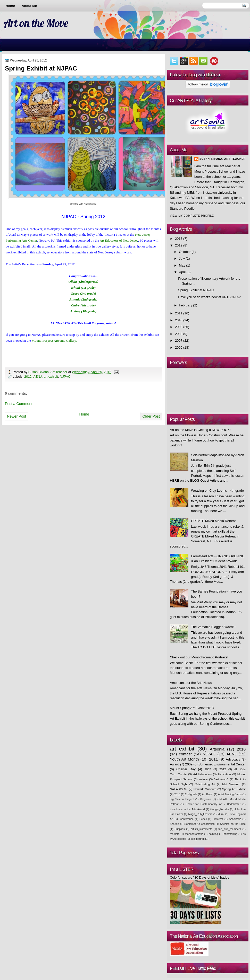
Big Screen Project (182, 799)
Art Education (202, 774)
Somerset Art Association (200, 824)
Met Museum (231, 784)
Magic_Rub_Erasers (200, 814)
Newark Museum (205, 789)
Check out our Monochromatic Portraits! (199, 657)
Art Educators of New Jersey (119, 240)
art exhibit (51, 377)
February (185, 305)
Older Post (151, 416)
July (182, 258)
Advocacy (233, 759)
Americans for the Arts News (191, 683)
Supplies (180, 829)
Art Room (208, 794)
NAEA (174, 789)
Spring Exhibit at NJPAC (196, 290)
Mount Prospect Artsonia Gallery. (54, 341)
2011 (179, 313)
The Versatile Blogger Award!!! (213, 627)
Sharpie (174, 824)
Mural (221, 814)
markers (175, 834)
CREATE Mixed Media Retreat (213, 521)
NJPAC (65, 377)
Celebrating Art (205, 784)
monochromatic (194, 834)
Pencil (203, 819)
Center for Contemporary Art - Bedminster (213, 804)
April (182, 272)
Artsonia (217, 749)
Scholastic (235, 819)
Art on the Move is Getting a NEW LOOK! (200, 430)
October (185, 252)
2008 (179, 334)
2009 (179, 327)
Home (10, 6)
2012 (28, 377)
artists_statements (201, 829)
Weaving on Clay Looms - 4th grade (217, 491)
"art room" (221, 779)
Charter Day (186, 769)
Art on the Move (36, 23)
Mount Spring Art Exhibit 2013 (192, 708)
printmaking (230, 834)
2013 (179, 239)
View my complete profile (192, 216)
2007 (179, 341)
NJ (186, 789)
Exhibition (224, 774)
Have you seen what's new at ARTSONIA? (209, 297)
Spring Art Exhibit (234, 789)
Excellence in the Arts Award (187, 809)
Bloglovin (206, 799)
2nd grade (191, 794)
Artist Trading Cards (230, 794)
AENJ (37, 377)
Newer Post (16, 416)
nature (203, 779)
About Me (29, 6)
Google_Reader (220, 809)
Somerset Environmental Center (222, 764)
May (182, 265)
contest (185, 754)
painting (213, 834)
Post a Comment (19, 404)
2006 (179, 347)
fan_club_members (230, 829)
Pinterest (218, 819)
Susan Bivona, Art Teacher (48, 372)
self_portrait (198, 839)
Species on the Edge (233, 824)
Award (174, 764)
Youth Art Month (184, 759)
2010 (179, 320)
